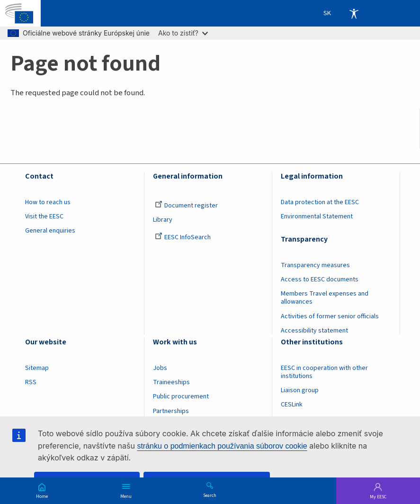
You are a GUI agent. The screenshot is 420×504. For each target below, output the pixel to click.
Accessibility (354, 13)
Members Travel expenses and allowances (325, 298)
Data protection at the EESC (320, 202)
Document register (186, 206)
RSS (31, 382)
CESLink (292, 405)
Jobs (160, 368)
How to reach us (48, 202)
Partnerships (171, 411)
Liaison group (300, 390)
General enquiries (50, 231)
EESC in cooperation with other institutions (324, 372)
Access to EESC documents (320, 279)
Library (163, 220)
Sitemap (37, 368)
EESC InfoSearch (183, 237)
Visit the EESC (44, 216)
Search (210, 495)
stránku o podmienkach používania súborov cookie (222, 446)
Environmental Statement (317, 216)
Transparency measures (315, 265)
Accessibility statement (314, 331)
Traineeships (171, 382)
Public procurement (181, 396)
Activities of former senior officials (330, 316)
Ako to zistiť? (183, 33)
